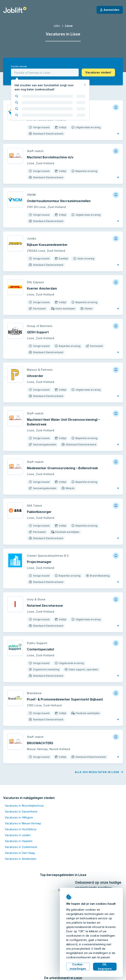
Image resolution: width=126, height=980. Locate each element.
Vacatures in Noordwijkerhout (24, 806)
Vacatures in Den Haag (20, 853)
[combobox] (45, 72)
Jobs (57, 26)
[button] (98, 72)
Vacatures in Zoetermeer (21, 847)
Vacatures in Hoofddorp (21, 829)
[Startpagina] (15, 10)
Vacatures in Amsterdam (21, 859)
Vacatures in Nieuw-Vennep (23, 823)
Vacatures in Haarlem (19, 841)
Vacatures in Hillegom (19, 817)
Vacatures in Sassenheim (21, 811)
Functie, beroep (19, 66)
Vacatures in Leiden (18, 835)
